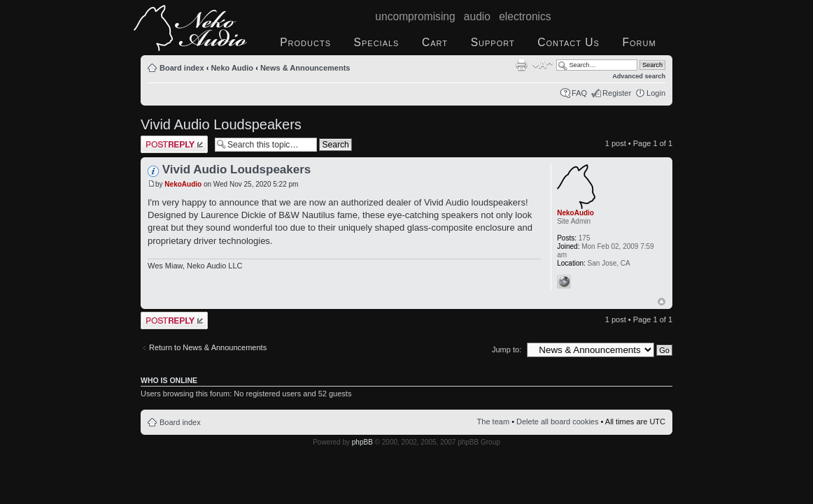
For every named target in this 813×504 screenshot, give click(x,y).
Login (656, 93)
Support (493, 42)
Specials (377, 42)
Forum (639, 42)
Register (617, 93)
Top (662, 302)
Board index (182, 68)
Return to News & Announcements (208, 347)
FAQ (579, 93)
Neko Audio (232, 68)
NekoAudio (183, 184)
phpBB (362, 442)
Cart (435, 42)
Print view (521, 65)
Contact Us (568, 42)
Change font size (543, 65)
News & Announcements (305, 68)
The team (493, 422)
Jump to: (507, 350)
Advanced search (639, 76)
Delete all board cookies (557, 422)
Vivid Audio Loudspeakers (221, 124)
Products (305, 42)
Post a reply (174, 144)
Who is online (169, 380)
